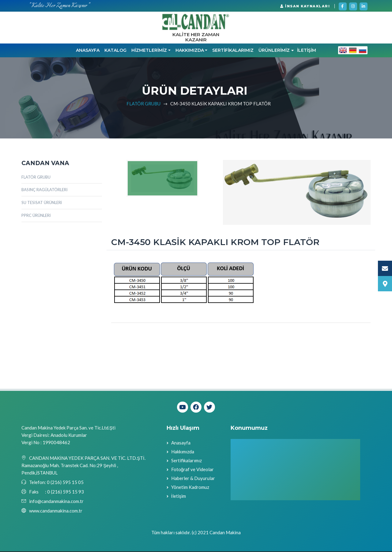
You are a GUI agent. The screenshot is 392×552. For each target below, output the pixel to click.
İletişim (179, 497)
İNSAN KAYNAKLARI (305, 6)
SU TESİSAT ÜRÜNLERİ (42, 203)
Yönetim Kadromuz (190, 488)
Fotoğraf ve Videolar (192, 470)
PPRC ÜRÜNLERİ (36, 216)
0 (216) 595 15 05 (65, 483)
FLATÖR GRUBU (143, 104)
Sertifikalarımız (187, 461)
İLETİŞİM (307, 51)
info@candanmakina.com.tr (56, 502)
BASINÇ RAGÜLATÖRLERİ (45, 190)
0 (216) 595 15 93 (66, 492)
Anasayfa (88, 51)
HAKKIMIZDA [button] (190, 51)
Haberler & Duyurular (193, 479)
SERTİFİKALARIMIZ (233, 51)
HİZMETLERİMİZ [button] (149, 51)
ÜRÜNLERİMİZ (276, 51)
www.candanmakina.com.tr (56, 511)
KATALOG (115, 51)
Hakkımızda (183, 452)
